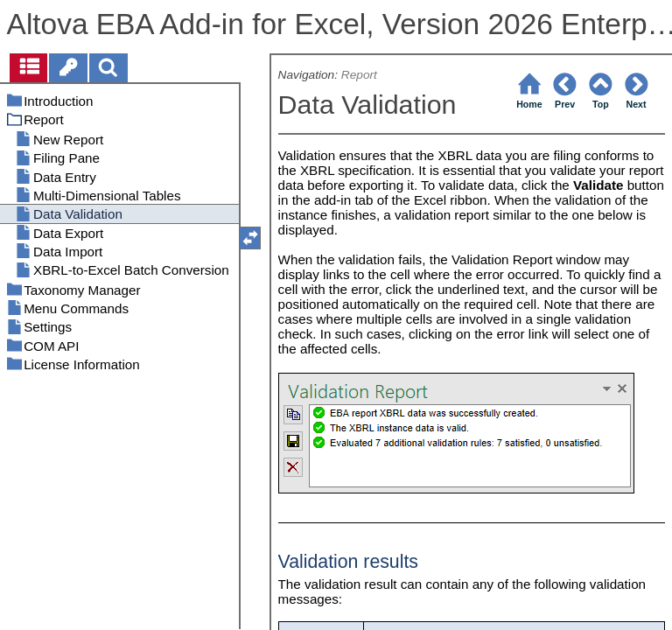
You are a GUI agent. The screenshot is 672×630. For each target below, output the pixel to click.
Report (359, 75)
